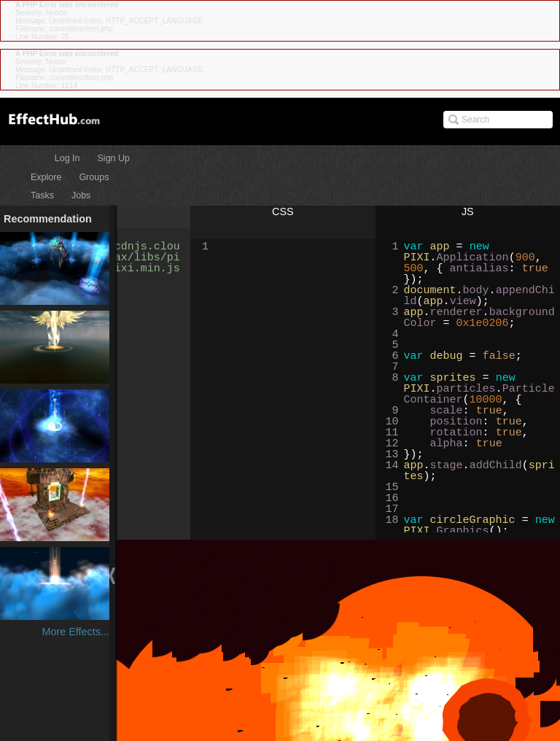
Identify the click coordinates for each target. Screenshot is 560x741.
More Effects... (75, 632)
